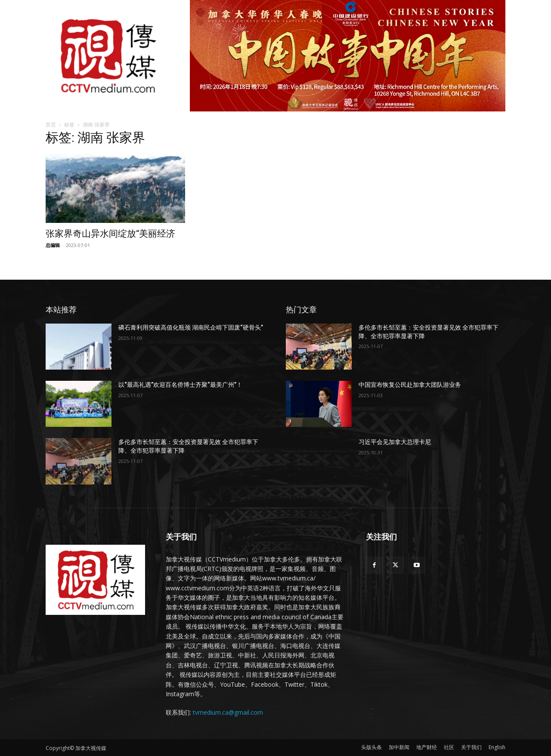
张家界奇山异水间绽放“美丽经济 (110, 234)
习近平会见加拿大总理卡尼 (395, 442)
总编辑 (53, 245)
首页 (51, 125)
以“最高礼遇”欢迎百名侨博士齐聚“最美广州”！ (180, 385)
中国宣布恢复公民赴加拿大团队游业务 (410, 385)
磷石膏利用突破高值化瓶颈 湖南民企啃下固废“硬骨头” (191, 327)
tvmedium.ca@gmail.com (228, 712)
